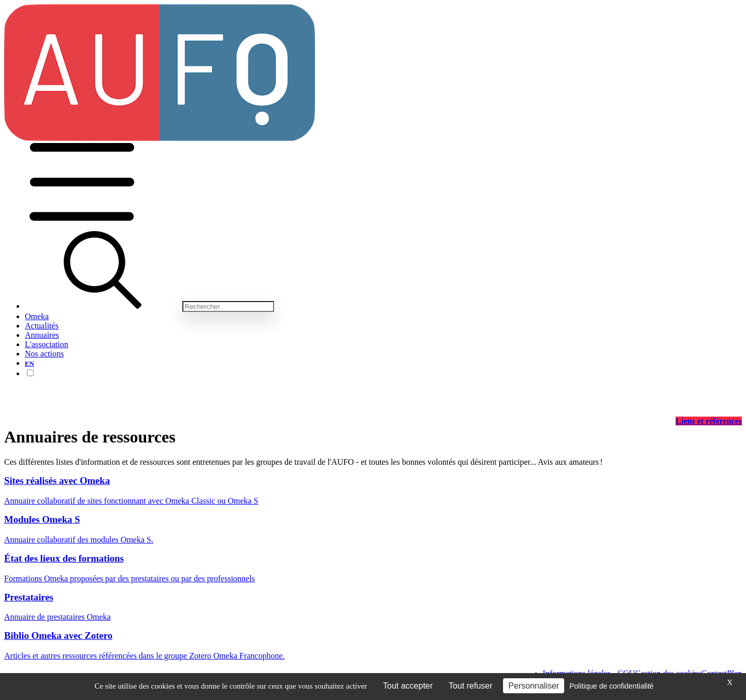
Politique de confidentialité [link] (612, 686)
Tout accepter (408, 686)
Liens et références (709, 421)
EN (30, 364)
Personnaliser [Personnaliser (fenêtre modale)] (534, 686)
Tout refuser (470, 686)
